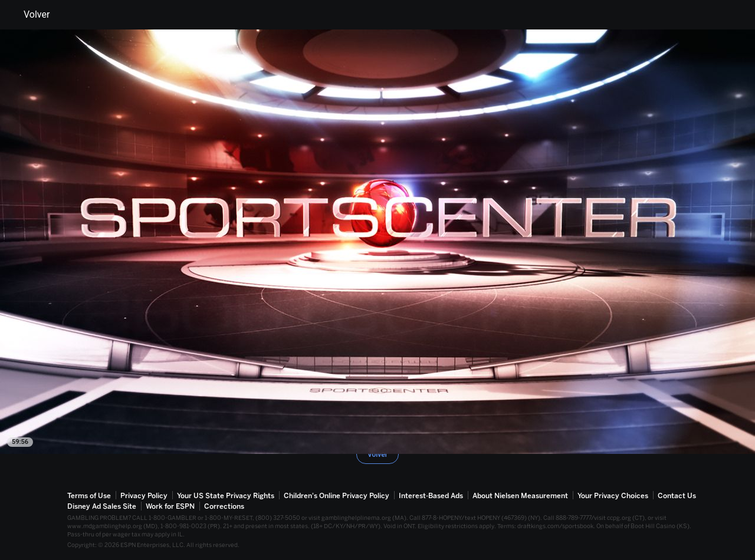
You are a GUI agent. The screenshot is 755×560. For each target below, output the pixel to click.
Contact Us (677, 496)
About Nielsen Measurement (520, 496)
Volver (29, 15)
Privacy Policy (144, 496)
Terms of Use (89, 496)
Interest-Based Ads (431, 496)
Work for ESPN (170, 506)
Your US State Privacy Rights (226, 496)
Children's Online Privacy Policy (337, 496)
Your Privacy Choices (613, 496)
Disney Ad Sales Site (102, 506)
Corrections (224, 506)
